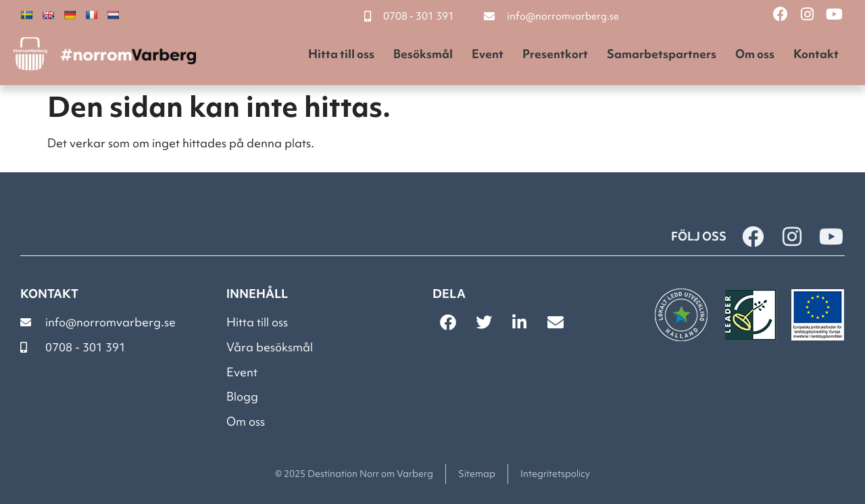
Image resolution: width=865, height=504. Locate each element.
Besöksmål (423, 54)
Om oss (755, 54)
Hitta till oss (341, 54)
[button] (448, 322)
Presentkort (555, 54)
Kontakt (816, 54)
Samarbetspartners (662, 54)
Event (488, 54)
